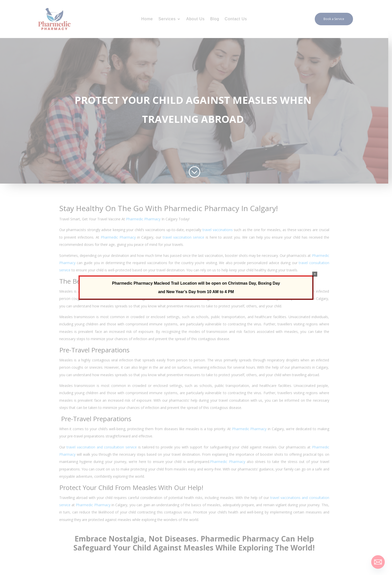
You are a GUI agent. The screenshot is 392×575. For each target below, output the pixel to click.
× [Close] (315, 274)
